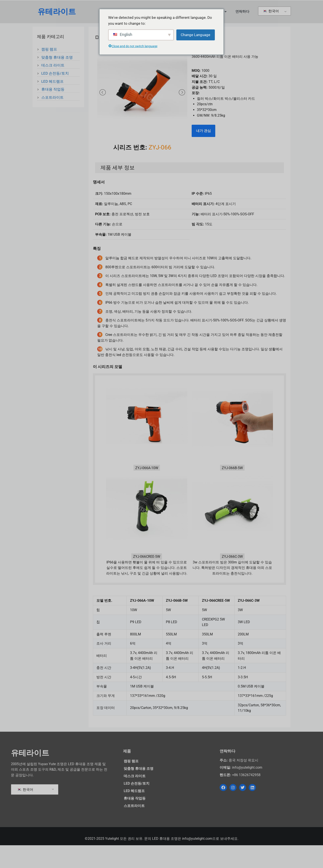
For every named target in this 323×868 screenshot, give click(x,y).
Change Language (195, 35)
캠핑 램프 (49, 50)
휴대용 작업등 (53, 90)
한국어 (271, 11)
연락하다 (242, 11)
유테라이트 (57, 12)
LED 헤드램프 (52, 82)
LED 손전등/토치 (55, 74)
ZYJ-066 (160, 170)
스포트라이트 (52, 98)
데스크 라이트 (53, 66)
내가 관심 (203, 132)
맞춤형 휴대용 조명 (57, 58)
